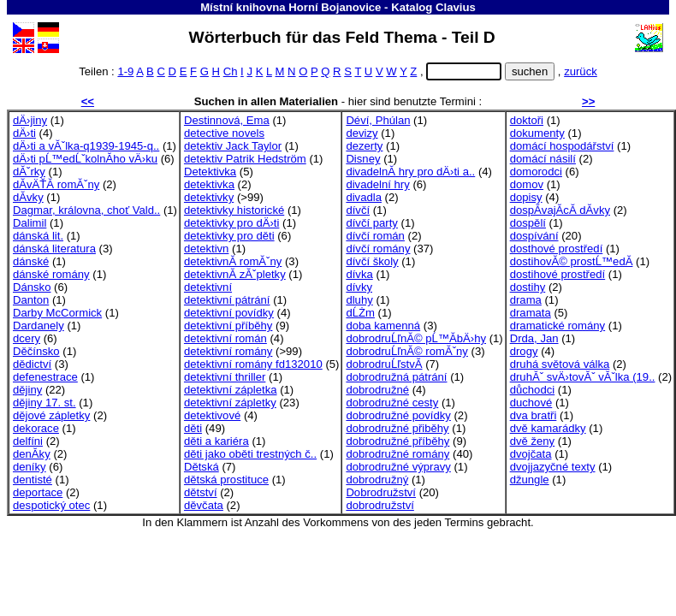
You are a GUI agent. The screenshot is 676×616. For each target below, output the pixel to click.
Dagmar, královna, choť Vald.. (86, 210)
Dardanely (39, 326)
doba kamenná (383, 326)
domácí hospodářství (562, 146)
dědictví (32, 364)
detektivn (206, 249)
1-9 (125, 71)
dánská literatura (54, 249)
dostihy (528, 287)
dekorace (36, 428)
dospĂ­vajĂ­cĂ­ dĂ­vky (560, 210)
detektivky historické (234, 210)
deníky (30, 467)
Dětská (202, 467)
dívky (359, 287)
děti (193, 428)
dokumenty (537, 133)
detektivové (212, 415)
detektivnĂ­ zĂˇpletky (235, 274)
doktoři (527, 120)
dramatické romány (557, 326)
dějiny (27, 390)
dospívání (534, 236)
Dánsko (32, 287)
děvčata (204, 505)
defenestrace (45, 377)
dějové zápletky (51, 415)
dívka (359, 274)
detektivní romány (228, 351)
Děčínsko (36, 351)
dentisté (33, 480)
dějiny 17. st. (44, 403)
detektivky (209, 197)
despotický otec (51, 505)
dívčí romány (378, 249)
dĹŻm (360, 313)
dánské (31, 261)
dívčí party (371, 223)
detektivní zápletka (231, 390)
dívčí (358, 210)
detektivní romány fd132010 (253, 364)
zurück (581, 71)
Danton (31, 300)
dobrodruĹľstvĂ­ (384, 364)
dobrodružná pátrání (396, 377)
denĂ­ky (32, 454)
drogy (524, 351)
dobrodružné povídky (398, 415)
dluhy (359, 300)
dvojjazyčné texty (553, 467)
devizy (362, 133)
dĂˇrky (29, 172)
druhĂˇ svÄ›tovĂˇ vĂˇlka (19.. (583, 377)
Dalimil (30, 223)
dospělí (528, 223)
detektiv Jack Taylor (233, 146)
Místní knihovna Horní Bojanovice (291, 7)
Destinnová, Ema (227, 120)
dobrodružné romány (397, 454)
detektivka (209, 184)
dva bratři (534, 415)
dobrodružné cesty (392, 403)
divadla (364, 197)
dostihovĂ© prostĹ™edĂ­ (572, 261)
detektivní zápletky (230, 403)
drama (526, 300)
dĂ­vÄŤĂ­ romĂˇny (56, 184)
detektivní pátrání (227, 300)
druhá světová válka (560, 364)
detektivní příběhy (228, 326)
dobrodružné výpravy (398, 467)
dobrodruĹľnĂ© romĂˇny (406, 351)
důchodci (532, 390)
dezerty (364, 146)
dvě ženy (532, 441)
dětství (201, 492)
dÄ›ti (24, 133)
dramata (531, 313)
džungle (530, 480)
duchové (531, 403)
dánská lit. (38, 236)
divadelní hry (377, 184)
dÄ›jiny (30, 120)
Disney (363, 159)
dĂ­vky (28, 197)
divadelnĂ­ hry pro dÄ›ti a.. (410, 172)
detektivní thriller (225, 377)
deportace (38, 492)
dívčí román (375, 236)
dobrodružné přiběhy (397, 428)
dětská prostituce (226, 480)
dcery (27, 338)
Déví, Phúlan (378, 120)
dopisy (526, 197)
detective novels (224, 133)
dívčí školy (372, 261)
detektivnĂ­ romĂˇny (233, 261)
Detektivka (210, 172)
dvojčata (531, 454)
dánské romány (51, 274)
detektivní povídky (229, 313)
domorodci (536, 172)
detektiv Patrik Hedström (245, 159)
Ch (231, 71)
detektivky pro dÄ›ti (231, 223)
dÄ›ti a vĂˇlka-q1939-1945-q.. (86, 146)
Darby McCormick (57, 313)
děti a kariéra (216, 441)
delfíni (28, 441)
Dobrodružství (381, 492)
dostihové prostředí (558, 274)
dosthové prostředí (557, 249)
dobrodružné (377, 390)
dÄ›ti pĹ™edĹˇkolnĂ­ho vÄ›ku (85, 159)
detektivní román (225, 338)
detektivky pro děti (229, 236)
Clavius (456, 7)
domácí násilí (543, 159)
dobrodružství (380, 505)
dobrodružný (377, 480)
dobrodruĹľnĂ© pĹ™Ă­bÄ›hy (416, 338)
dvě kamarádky (548, 428)
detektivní (208, 287)
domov (527, 184)
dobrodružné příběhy (397, 441)
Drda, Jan (534, 338)
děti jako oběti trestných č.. (250, 454)
